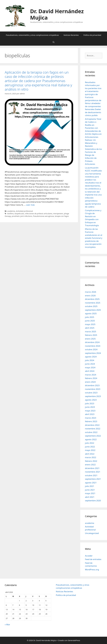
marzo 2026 (91, 292)
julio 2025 (90, 317)
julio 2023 (90, 403)
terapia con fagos (62, 216)
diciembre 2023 (92, 385)
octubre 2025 (91, 306)
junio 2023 (90, 407)
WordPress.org (92, 570)
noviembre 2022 (93, 429)
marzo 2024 (91, 375)
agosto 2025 (91, 313)
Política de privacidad (92, 35)
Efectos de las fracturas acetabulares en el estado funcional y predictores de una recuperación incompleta (94, 238)
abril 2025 (90, 328)
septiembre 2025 (93, 310)
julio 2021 (90, 486)
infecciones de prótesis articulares (39, 214)
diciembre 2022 (92, 425)
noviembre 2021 (93, 472)
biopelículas (19, 214)
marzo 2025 (91, 331)
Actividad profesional (24, 211)
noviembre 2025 (93, 303)
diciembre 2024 (92, 342)
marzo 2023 (91, 418)
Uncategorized (92, 533)
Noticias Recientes (71, 35)
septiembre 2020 (93, 501)
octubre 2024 (91, 349)
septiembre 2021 (93, 479)
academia (11, 211)
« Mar (7, 624)
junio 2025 (90, 321)
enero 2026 (90, 296)
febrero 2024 (91, 378)
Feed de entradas (93, 559)
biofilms (11, 214)
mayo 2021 (90, 493)
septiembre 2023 (93, 396)
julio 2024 (90, 360)
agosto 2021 (91, 483)
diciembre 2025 (92, 299)
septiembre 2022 (93, 436)
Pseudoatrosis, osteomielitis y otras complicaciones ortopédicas (32, 35)
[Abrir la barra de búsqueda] (53, 42)
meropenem (58, 214)
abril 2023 (90, 414)
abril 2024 (90, 371)
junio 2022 (90, 447)
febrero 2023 (91, 421)
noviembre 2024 (93, 346)
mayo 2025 (90, 324)
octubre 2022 (91, 432)
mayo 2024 (90, 367)
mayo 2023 (90, 411)
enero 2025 (90, 339)
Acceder (89, 556)
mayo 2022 (90, 450)
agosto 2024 (91, 357)
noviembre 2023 (93, 389)
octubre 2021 (91, 475)
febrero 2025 (91, 335)
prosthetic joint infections (22, 216)
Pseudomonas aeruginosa (43, 216)
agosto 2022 (91, 439)
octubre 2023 (91, 393)
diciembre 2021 (92, 468)
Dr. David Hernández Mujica (57, 14)
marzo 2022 (91, 457)
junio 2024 (90, 364)
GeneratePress (74, 640)
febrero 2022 (91, 461)
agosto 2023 (91, 400)
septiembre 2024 (93, 353)
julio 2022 (90, 443)
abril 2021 (90, 497)
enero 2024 (90, 382)
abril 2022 (90, 454)
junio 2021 (90, 490)
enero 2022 (90, 465)
